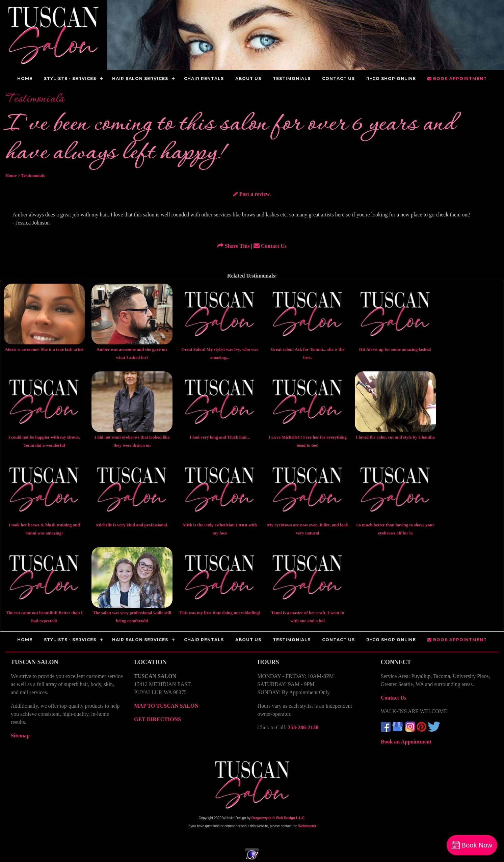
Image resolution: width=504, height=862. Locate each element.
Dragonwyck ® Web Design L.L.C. (278, 818)
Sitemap (20, 736)
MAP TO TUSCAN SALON (166, 706)
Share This (234, 246)
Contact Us (270, 246)
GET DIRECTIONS (157, 719)
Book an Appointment (406, 742)
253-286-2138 (303, 727)
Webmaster (307, 826)
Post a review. (252, 194)
